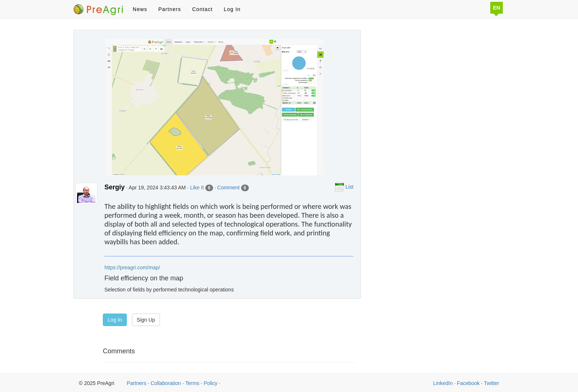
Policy (210, 383)
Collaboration (166, 383)
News (140, 9)
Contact (202, 9)
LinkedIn (443, 383)
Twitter (492, 383)
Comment (233, 188)
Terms (192, 383)
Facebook (468, 383)
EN (496, 8)
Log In (232, 9)
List (344, 187)
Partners (170, 9)
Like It (202, 188)
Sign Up (146, 320)
